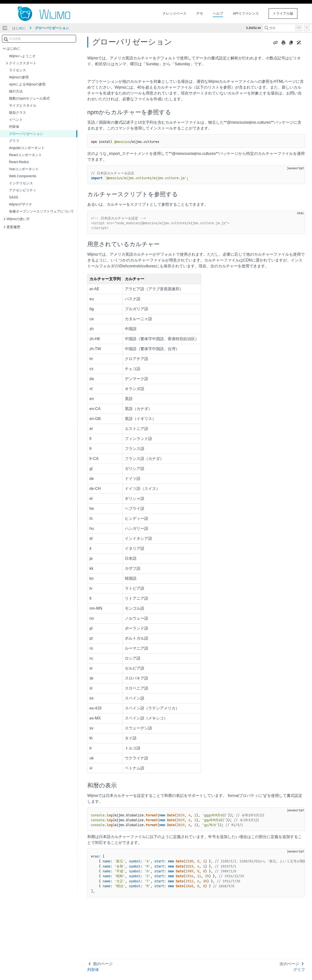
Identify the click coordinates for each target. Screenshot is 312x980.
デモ (200, 13)
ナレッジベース (175, 13)
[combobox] (39, 39)
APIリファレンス (246, 13)
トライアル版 (283, 13)
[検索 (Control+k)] (288, 28)
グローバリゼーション (52, 28)
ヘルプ (218, 13)
